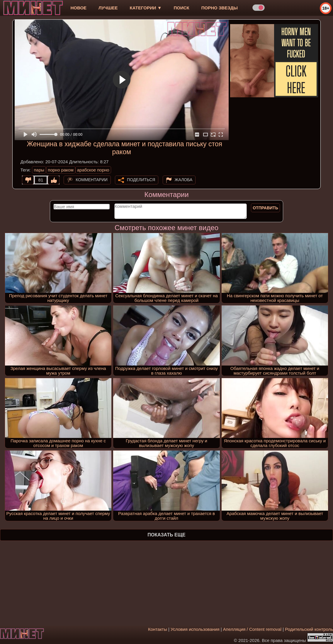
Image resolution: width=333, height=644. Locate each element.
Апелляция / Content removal (252, 629)
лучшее (108, 8)
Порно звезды (220, 8)
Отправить (265, 208)
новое (78, 8)
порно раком (61, 170)
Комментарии (92, 180)
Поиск (182, 8)
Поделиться (141, 180)
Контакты (158, 629)
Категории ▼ (146, 8)
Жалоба (184, 180)
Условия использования (195, 629)
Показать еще (166, 535)
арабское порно (93, 170)
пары (39, 170)
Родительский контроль (309, 629)
